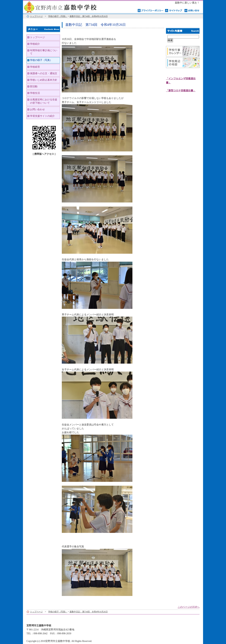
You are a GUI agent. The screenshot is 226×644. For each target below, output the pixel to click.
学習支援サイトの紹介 (42, 116)
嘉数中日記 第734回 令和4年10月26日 (89, 16)
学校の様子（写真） (58, 16)
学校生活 (35, 93)
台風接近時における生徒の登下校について (44, 101)
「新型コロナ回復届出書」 (181, 91)
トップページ (36, 16)
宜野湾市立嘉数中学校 (67, 7)
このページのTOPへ (189, 607)
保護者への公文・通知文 (44, 73)
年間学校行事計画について (44, 52)
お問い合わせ (37, 109)
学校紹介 (35, 44)
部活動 (34, 86)
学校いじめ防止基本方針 (44, 80)
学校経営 (35, 67)
